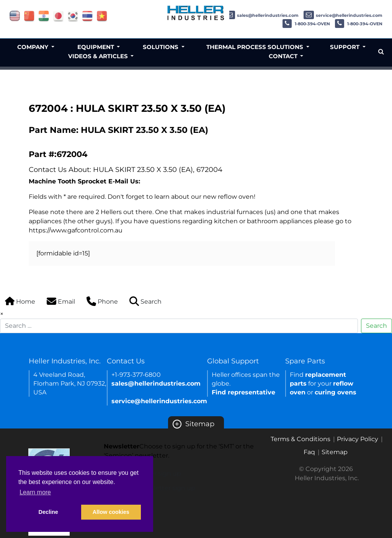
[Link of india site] (44, 16)
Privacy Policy (358, 439)
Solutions (161, 47)
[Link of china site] (29, 16)
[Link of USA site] (15, 16)
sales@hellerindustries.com (262, 15)
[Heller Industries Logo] (196, 12)
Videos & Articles (99, 56)
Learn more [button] (35, 492)
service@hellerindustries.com (343, 15)
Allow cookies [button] (111, 512)
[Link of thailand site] (87, 16)
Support (345, 47)
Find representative (243, 392)
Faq (309, 452)
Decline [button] (48, 512)
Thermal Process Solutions (256, 47)
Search (376, 326)
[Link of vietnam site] (102, 16)
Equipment (96, 47)
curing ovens (336, 392)
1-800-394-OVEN (306, 24)
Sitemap (194, 424)
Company (33, 47)
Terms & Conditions (301, 439)
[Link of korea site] (73, 16)
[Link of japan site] (58, 16)
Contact (284, 56)
